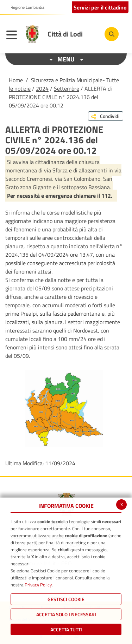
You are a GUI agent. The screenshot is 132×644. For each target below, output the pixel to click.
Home (16, 80)
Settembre (67, 88)
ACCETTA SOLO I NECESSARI (66, 614)
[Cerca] (112, 34)
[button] (25, 7)
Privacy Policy (38, 585)
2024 (42, 88)
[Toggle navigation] (13, 36)
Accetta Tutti (66, 629)
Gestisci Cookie (66, 599)
